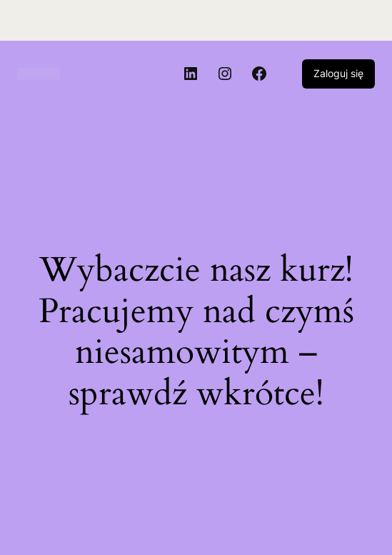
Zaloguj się (338, 73)
